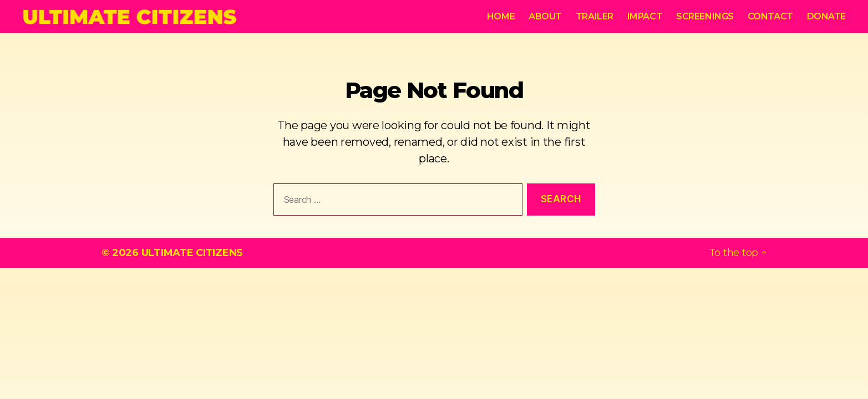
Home (501, 16)
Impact (645, 16)
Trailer (595, 16)
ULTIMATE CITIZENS (192, 253)
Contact (770, 16)
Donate (826, 16)
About (545, 16)
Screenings (705, 16)
